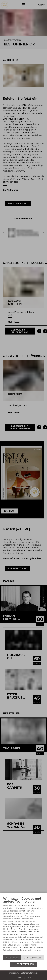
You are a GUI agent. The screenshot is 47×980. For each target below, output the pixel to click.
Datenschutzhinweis (30, 973)
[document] (23, 926)
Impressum (14, 973)
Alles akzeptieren (23, 964)
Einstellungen (32, 958)
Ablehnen (12, 958)
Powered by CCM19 (23, 978)
